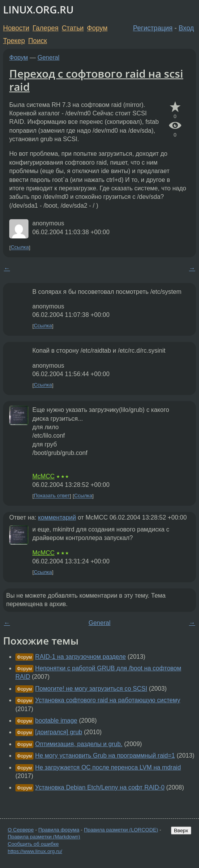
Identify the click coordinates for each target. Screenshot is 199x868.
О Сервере (21, 830)
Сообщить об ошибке (33, 844)
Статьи (73, 28)
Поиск (38, 41)
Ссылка (20, 247)
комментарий (57, 517)
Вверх (181, 831)
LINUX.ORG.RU (38, 10)
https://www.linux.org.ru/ (35, 851)
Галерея (46, 28)
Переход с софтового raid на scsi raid (96, 80)
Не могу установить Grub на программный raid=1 (105, 756)
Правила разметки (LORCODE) (121, 830)
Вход (186, 28)
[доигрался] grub (59, 732)
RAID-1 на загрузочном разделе (80, 657)
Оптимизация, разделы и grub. (79, 744)
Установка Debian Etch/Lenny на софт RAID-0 (100, 787)
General (49, 57)
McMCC (43, 476)
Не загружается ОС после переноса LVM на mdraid (108, 767)
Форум (97, 28)
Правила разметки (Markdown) (44, 837)
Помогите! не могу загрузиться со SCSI (91, 689)
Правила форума (59, 830)
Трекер (14, 41)
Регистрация (153, 28)
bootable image (56, 721)
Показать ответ (52, 496)
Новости (16, 28)
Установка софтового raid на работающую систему (108, 700)
